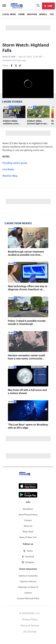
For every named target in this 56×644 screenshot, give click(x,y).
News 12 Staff (9, 57)
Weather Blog (10, 176)
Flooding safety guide (15, 163)
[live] (48, 6)
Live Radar (8, 169)
